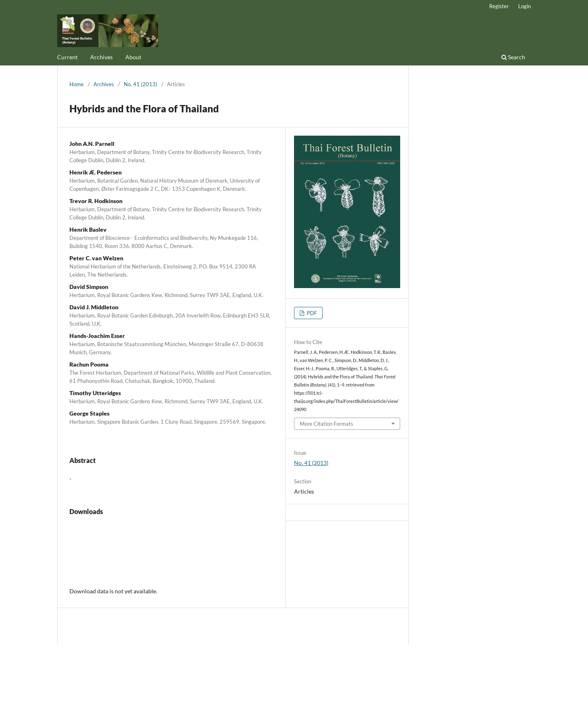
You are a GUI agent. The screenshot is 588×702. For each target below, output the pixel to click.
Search (513, 57)
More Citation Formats (326, 424)
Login (525, 6)
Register (499, 6)
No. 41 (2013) (140, 84)
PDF (311, 313)
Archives (101, 57)
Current (67, 57)
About (133, 57)
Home (77, 84)
